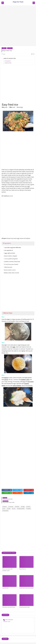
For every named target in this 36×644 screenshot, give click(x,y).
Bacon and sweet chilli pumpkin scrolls (7, 570)
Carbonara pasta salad (24, 607)
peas (9, 509)
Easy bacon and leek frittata (9, 607)
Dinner (17, 507)
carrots (10, 48)
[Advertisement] (18, 26)
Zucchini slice (5, 588)
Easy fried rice (23, 569)
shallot (28, 509)
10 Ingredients (8, 61)
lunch (28, 507)
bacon (4, 48)
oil (4, 509)
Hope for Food (18, 2)
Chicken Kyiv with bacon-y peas (26, 588)
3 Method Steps (8, 63)
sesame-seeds (21, 509)
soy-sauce (5, 511)
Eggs (23, 507)
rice (14, 509)
